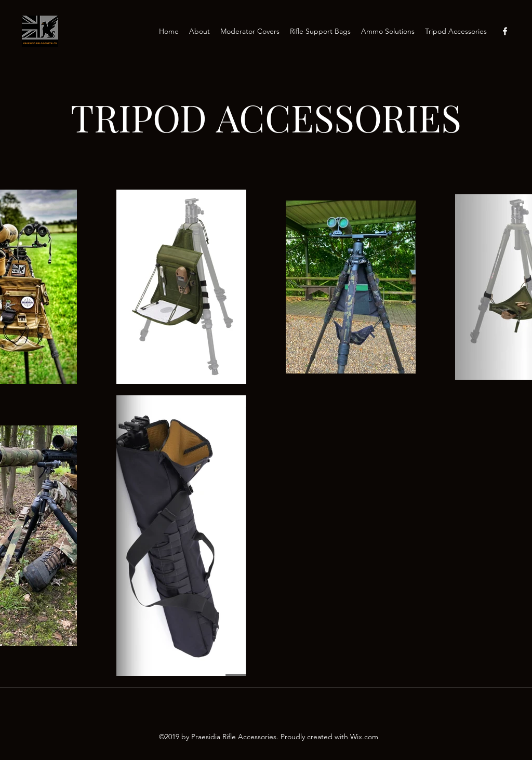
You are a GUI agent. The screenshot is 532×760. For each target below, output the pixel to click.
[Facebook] (505, 31)
